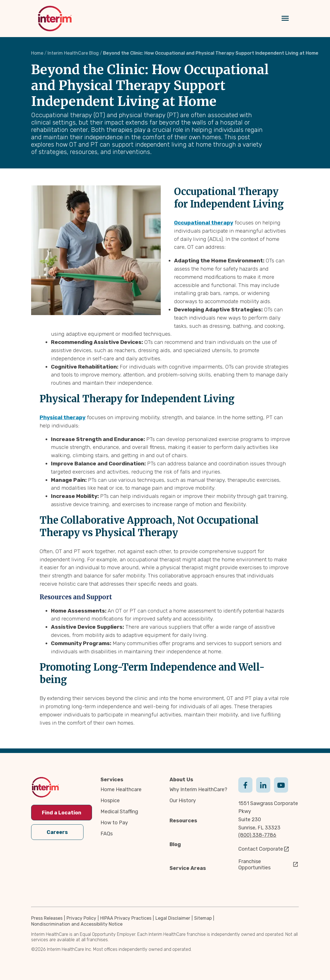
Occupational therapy (204, 223)
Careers (57, 832)
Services (112, 780)
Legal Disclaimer (173, 918)
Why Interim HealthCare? (198, 789)
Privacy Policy (81, 918)
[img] (55, 19)
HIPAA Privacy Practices (126, 918)
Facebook (245, 784)
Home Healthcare (121, 789)
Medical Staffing (119, 812)
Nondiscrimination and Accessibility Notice (77, 924)
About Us (181, 780)
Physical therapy (63, 417)
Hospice (110, 801)
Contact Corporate (261, 849)
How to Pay (114, 823)
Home (37, 53)
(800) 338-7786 (257, 835)
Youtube (281, 784)
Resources (183, 821)
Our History (183, 801)
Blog (175, 844)
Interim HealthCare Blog (73, 53)
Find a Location (62, 813)
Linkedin (263, 784)
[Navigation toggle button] (285, 19)
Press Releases (47, 918)
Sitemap (203, 918)
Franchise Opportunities (254, 865)
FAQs (107, 834)
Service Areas (188, 868)
